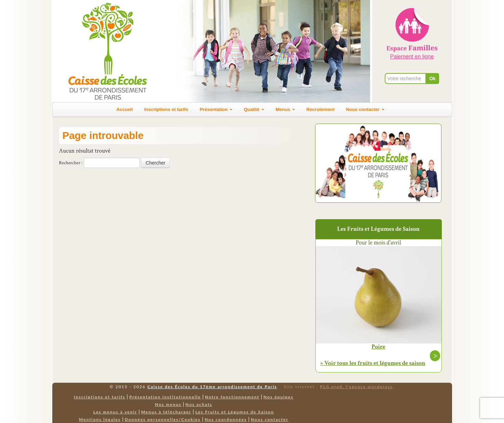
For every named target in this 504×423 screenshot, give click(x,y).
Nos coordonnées (226, 419)
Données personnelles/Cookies (163, 419)
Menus (285, 109)
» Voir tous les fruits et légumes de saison (373, 363)
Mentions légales (100, 419)
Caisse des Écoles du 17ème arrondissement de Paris (212, 387)
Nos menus (168, 404)
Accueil (125, 109)
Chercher (155, 163)
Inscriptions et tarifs (166, 109)
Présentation (216, 109)
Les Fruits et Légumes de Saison (235, 412)
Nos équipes (278, 397)
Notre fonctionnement (232, 397)
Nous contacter (365, 109)
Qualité (254, 109)
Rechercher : (71, 163)
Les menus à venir (115, 412)
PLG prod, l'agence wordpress (357, 387)
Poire (378, 347)
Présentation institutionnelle (165, 397)
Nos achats (199, 404)
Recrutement (320, 109)
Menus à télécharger (166, 412)
